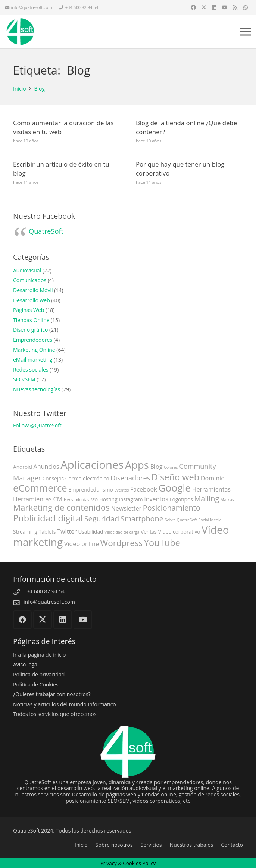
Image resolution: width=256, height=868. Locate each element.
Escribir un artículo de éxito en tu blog (61, 169)
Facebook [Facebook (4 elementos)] (144, 489)
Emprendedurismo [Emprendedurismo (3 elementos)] (90, 490)
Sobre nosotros (114, 845)
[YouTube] (225, 7)
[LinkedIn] (214, 7)
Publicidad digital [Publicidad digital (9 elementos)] (48, 518)
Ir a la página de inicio (40, 655)
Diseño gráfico (30, 330)
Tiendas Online (31, 320)
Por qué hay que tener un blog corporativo (180, 169)
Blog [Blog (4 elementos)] (156, 467)
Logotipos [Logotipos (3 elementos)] (181, 499)
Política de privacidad (39, 674)
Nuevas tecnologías (37, 389)
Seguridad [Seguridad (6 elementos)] (102, 519)
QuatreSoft (46, 231)
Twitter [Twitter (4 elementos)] (67, 531)
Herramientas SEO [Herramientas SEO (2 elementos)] (81, 500)
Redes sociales (31, 370)
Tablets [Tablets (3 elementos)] (47, 532)
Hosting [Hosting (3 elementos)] (108, 499)
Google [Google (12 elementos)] (174, 488)
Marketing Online (34, 350)
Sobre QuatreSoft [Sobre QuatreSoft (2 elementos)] (181, 520)
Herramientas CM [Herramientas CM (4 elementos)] (38, 499)
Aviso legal (26, 664)
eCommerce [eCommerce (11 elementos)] (40, 488)
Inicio (81, 845)
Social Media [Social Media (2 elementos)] (210, 520)
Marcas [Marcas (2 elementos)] (227, 500)
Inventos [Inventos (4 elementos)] (156, 499)
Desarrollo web (32, 300)
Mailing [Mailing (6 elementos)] (207, 498)
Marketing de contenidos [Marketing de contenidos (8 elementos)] (61, 507)
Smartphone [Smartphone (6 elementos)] (142, 519)
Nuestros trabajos (192, 845)
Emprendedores (33, 340)
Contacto (232, 845)
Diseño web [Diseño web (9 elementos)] (175, 477)
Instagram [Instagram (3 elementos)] (131, 499)
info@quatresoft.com (49, 602)
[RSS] (235, 7)
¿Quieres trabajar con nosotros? (52, 694)
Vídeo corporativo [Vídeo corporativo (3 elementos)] (179, 532)
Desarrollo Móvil (33, 290)
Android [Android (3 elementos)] (23, 467)
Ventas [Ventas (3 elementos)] (149, 532)
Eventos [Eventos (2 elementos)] (121, 490)
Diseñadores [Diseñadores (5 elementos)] (130, 478)
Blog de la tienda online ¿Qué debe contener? (186, 127)
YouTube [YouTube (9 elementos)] (162, 543)
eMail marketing (33, 359)
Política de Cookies (36, 684)
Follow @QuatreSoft (37, 425)
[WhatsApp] (246, 7)
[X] (204, 7)
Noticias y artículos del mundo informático (65, 704)
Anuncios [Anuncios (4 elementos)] (46, 467)
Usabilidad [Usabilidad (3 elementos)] (90, 532)
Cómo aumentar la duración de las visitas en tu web (63, 127)
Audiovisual (27, 270)
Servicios (151, 845)
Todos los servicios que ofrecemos (55, 714)
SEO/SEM (24, 379)
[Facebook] (193, 7)
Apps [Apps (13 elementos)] (137, 465)
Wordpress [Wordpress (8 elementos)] (122, 543)
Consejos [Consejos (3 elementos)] (53, 478)
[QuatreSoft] (20, 32)
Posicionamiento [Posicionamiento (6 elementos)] (172, 508)
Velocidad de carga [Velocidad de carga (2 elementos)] (122, 532)
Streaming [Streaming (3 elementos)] (25, 532)
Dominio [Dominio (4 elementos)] (213, 478)
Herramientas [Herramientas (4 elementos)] (211, 489)
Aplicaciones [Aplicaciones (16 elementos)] (92, 465)
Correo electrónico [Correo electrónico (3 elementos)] (87, 478)
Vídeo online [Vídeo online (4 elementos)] (82, 544)
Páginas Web (29, 310)
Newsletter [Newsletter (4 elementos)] (126, 508)
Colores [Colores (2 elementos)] (171, 467)
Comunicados (30, 280)
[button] (246, 32)
